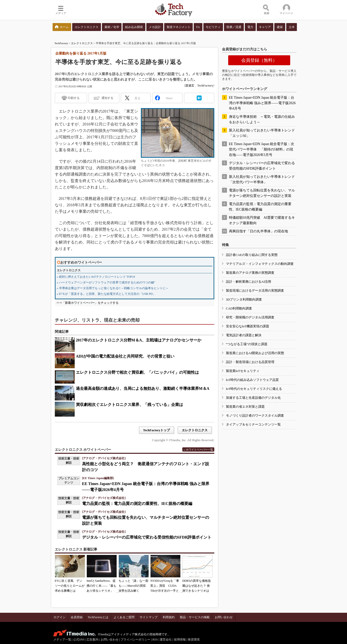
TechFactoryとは (98, 617)
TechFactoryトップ (157, 430)
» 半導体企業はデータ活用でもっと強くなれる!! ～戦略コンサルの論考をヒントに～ (113, 288)
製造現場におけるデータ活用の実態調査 (255, 291)
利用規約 (169, 617)
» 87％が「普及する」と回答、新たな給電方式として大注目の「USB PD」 (106, 294)
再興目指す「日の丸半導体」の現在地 (258, 231)
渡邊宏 (190, 86)
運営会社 (166, 640)
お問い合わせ (224, 617)
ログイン (60, 617)
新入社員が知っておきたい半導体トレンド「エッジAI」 (262, 133)
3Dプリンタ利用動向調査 (244, 299)
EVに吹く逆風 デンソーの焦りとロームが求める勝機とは (70, 586)
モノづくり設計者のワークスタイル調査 (255, 415)
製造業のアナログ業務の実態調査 (250, 273)
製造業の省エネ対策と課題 (245, 407)
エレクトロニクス (82, 43)
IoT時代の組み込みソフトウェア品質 (252, 380)
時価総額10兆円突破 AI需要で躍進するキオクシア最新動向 (262, 220)
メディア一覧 (62, 640)
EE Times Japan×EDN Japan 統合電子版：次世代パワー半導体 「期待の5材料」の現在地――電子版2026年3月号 (262, 149)
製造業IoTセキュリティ (243, 371)
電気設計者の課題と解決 (244, 335)
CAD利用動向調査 (239, 308)
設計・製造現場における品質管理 (250, 362)
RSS (155, 640)
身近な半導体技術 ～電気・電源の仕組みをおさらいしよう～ (262, 119)
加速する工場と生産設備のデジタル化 (253, 398)
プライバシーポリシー (135, 640)
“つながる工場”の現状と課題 (247, 344)
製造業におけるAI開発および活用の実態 (255, 353)
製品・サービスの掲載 (195, 617)
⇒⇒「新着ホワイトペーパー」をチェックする (87, 303)
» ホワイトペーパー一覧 (198, 450)
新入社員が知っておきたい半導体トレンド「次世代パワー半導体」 (262, 179)
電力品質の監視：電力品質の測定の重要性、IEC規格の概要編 (137, 504)
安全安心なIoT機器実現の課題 (248, 326)
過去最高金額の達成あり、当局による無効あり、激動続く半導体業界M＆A (143, 388)
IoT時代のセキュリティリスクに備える (254, 389)
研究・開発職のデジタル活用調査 (250, 317)
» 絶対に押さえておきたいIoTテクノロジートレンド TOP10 (96, 277)
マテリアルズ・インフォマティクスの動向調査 (260, 264)
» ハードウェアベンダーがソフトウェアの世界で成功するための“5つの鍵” (106, 282)
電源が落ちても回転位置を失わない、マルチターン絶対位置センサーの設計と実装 (262, 193)
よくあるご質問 (124, 617)
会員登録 (77, 617)
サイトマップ (149, 617)
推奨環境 (194, 640)
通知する (107, 98)
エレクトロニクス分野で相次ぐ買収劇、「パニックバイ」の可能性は (137, 372)
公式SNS (79, 640)
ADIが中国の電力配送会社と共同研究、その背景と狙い (125, 356)
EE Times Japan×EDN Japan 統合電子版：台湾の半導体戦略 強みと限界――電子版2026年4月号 (262, 103)
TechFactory (61, 43)
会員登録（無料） (259, 60)
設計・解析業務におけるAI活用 (249, 282)
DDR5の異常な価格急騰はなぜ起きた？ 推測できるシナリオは (197, 586)
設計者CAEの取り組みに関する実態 (252, 255)
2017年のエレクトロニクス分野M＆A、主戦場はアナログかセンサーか (139, 340)
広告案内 (93, 640)
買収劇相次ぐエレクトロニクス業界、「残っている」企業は (129, 405)
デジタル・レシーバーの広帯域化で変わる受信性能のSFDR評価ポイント (147, 537)
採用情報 (180, 640)
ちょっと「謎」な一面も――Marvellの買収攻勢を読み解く (133, 586)
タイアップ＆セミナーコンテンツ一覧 (253, 424)
